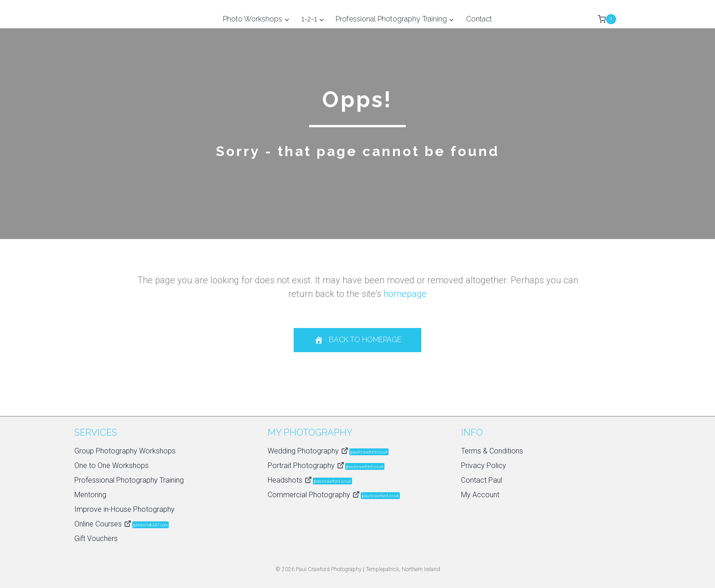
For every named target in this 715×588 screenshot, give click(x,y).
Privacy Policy (484, 466)
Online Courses (122, 524)
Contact (479, 19)
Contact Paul (482, 480)
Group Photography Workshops (125, 451)
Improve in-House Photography (124, 509)
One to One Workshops (111, 466)
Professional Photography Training (129, 480)
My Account (480, 495)
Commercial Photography (334, 495)
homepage (405, 294)
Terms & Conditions (492, 451)
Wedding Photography (328, 451)
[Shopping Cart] (607, 19)
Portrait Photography (326, 466)
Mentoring (90, 495)
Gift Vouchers (96, 539)
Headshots (310, 480)
